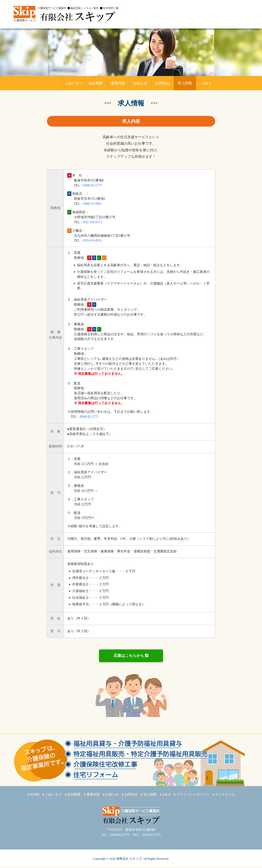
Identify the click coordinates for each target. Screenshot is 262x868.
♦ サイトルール (224, 794)
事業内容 (118, 83)
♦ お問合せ (130, 794)
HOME (51, 83)
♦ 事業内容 (92, 794)
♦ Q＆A (165, 794)
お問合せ (163, 83)
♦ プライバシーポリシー (192, 794)
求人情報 (185, 83)
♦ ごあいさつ (52, 794)
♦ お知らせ (111, 794)
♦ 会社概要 (73, 794)
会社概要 (96, 83)
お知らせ (140, 83)
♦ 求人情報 (149, 794)
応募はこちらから (131, 656)
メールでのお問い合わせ (213, 20)
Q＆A (207, 83)
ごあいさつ (74, 83)
